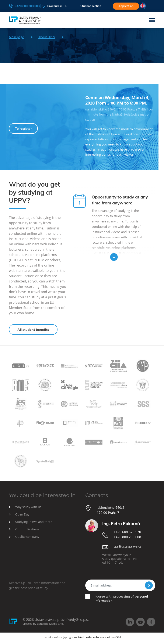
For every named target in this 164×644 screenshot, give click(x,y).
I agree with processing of (121, 599)
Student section (91, 6)
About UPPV (47, 37)
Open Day (22, 514)
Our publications (27, 529)
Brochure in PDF (55, 6)
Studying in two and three (34, 522)
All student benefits (33, 330)
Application (126, 6)
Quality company (27, 537)
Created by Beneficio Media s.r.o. (43, 624)
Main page (16, 37)
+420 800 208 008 (24, 6)
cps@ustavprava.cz (128, 546)
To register (23, 129)
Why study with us (28, 507)
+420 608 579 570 (127, 532)
